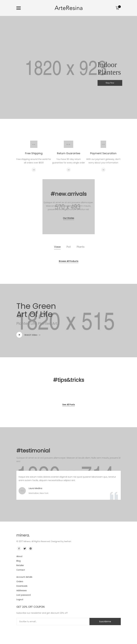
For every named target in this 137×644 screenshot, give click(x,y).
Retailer (20, 565)
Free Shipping (34, 153)
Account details (24, 577)
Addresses (22, 590)
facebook (19, 549)
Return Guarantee (69, 153)
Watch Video (31, 335)
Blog (18, 561)
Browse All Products (69, 261)
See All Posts (69, 405)
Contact (21, 570)
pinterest (31, 549)
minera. (23, 535)
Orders (20, 581)
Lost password (23, 595)
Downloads (22, 586)
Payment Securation (103, 153)
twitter (25, 549)
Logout (20, 599)
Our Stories (68, 218)
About (19, 556)
